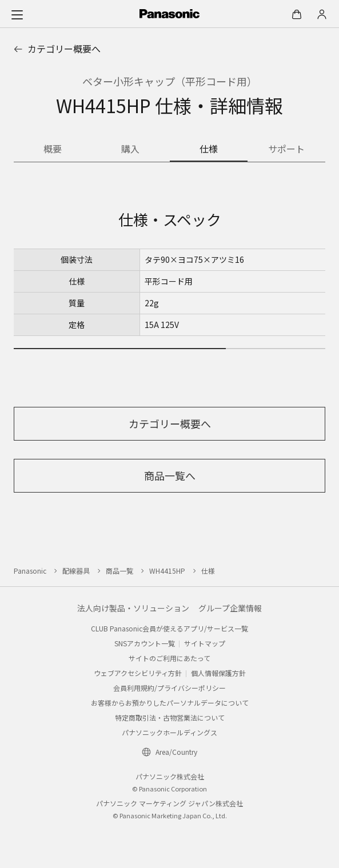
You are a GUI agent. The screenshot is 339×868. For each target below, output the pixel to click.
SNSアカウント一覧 (145, 643)
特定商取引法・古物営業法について (170, 717)
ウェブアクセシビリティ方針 (138, 673)
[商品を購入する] (130, 150)
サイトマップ (205, 643)
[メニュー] (17, 14)
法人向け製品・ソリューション (133, 608)
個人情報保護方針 (218, 673)
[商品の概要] (53, 150)
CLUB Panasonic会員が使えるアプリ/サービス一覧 (169, 628)
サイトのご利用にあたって (169, 658)
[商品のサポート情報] (286, 150)
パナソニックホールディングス (169, 732)
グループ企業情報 (230, 608)
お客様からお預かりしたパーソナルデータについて (170, 703)
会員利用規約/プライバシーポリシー (169, 688)
